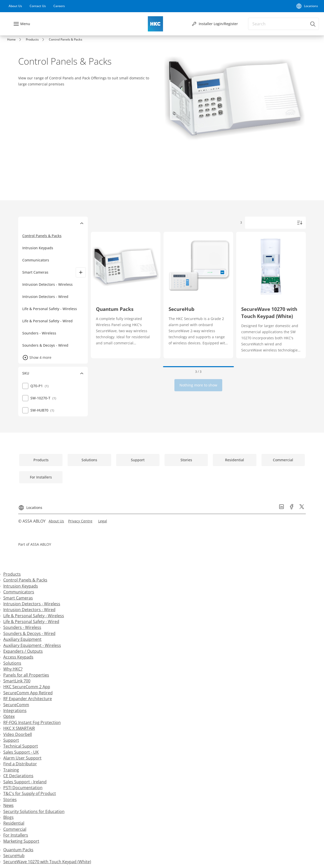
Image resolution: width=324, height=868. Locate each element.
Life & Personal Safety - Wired (31, 622)
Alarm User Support (22, 758)
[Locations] (307, 6)
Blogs (8, 817)
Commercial (15, 829)
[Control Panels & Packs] (55, 236)
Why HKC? (13, 669)
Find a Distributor (20, 764)
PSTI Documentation (23, 788)
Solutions (12, 663)
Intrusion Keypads (21, 586)
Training (11, 770)
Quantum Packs (18, 850)
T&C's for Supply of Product (30, 793)
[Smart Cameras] (81, 272)
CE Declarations (18, 776)
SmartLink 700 (17, 681)
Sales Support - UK (21, 752)
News (8, 805)
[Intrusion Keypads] (55, 248)
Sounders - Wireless (22, 627)
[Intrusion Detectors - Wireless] (55, 285)
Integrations (15, 711)
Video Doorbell (18, 734)
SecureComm (16, 705)
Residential (14, 823)
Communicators (19, 592)
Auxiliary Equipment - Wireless (32, 645)
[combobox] (283, 24)
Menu (25, 24)
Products (12, 574)
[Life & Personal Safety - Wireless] (55, 309)
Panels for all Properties (26, 675)
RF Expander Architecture (28, 699)
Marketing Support (21, 841)
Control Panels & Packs (25, 580)
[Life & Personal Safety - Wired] (55, 321)
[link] (15, 6)
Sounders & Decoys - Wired (29, 633)
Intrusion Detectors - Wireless (32, 604)
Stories (10, 800)
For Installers (16, 835)
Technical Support (21, 746)
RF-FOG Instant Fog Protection (32, 722)
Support (11, 740)
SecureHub (14, 856)
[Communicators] (55, 260)
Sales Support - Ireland (25, 782)
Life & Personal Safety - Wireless (34, 616)
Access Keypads (18, 657)
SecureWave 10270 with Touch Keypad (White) (47, 862)
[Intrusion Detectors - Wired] (55, 297)
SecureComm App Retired (28, 693)
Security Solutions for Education (34, 811)
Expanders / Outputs (23, 651)
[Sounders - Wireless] (55, 333)
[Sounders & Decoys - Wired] (55, 345)
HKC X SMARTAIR (19, 728)
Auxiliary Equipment (22, 639)
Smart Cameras (35, 272)
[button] (38, 358)
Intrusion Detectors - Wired (29, 610)
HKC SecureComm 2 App (27, 687)
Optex (9, 716)
